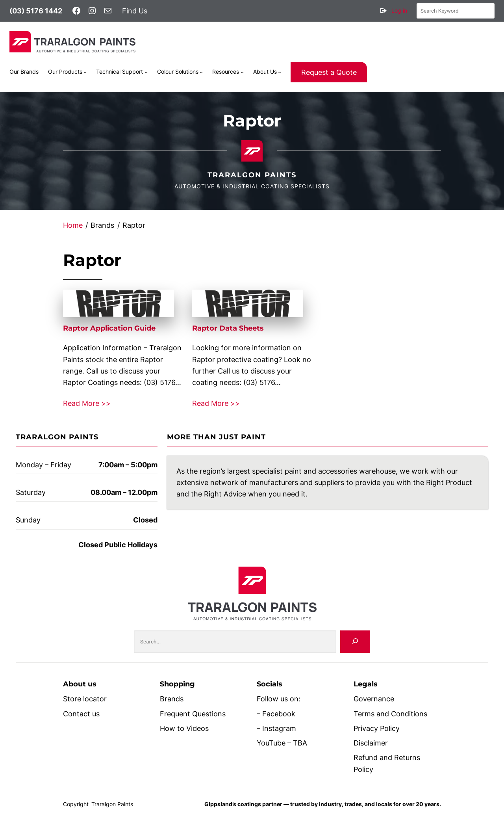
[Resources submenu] (242, 72)
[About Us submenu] (280, 72)
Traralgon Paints (252, 175)
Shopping (177, 684)
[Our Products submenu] (85, 72)
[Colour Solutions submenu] (201, 72)
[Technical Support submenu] (146, 72)
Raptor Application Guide (109, 328)
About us (80, 684)
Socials (270, 684)
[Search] (355, 642)
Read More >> (87, 403)
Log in (399, 11)
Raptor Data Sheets (228, 328)
